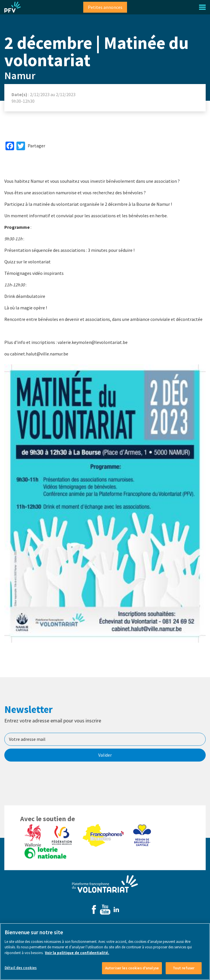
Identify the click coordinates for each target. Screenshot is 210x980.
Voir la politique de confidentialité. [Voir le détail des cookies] (77, 955)
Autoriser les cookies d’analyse (132, 971)
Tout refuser (184, 971)
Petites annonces (105, 7)
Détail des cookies (21, 970)
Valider (105, 755)
